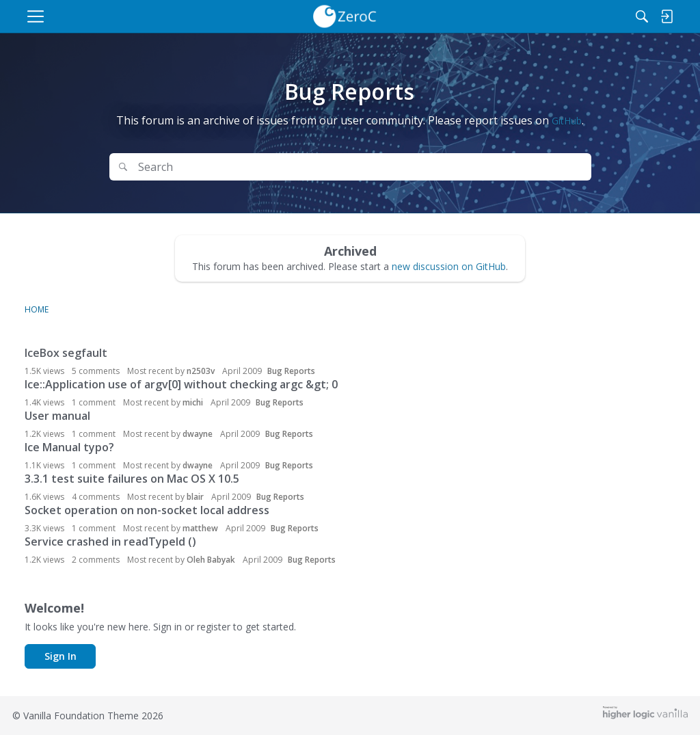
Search (554, 167)
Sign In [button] (60, 656)
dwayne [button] (198, 434)
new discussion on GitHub (449, 266)
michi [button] (193, 402)
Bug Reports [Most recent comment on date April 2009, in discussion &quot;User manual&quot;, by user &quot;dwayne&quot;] (289, 434)
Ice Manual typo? (69, 447)
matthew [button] (200, 528)
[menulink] (141, 16)
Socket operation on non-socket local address (147, 510)
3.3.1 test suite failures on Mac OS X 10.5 (132, 479)
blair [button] (195, 497)
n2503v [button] (201, 371)
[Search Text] (313, 167)
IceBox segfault (66, 353)
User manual (57, 416)
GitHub (567, 121)
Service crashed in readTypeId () (110, 542)
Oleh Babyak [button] (211, 560)
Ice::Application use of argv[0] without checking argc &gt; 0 (181, 384)
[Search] (600, 16)
